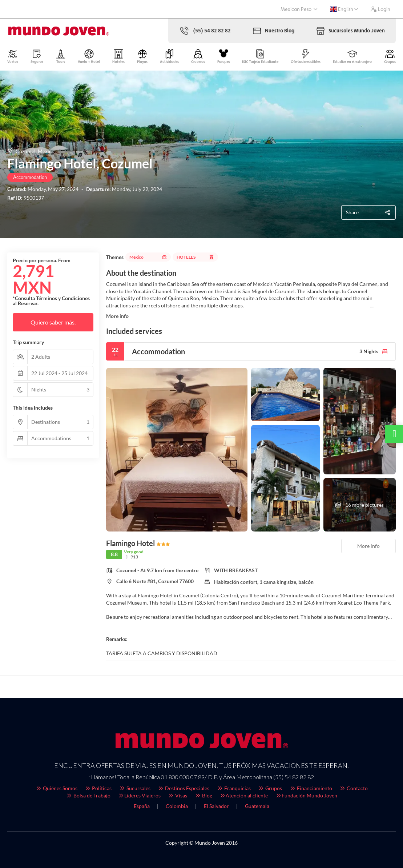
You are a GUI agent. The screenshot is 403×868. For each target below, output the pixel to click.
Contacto (354, 788)
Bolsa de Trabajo (88, 795)
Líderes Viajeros (139, 795)
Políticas (98, 788)
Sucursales (135, 788)
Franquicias (234, 788)
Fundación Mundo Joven (306, 795)
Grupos (270, 788)
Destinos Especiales (184, 788)
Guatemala (257, 806)
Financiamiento (311, 788)
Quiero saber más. (53, 322)
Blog (203, 795)
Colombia (177, 806)
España (142, 806)
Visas (178, 795)
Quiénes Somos (56, 788)
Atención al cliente (244, 795)
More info (117, 316)
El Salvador (216, 806)
